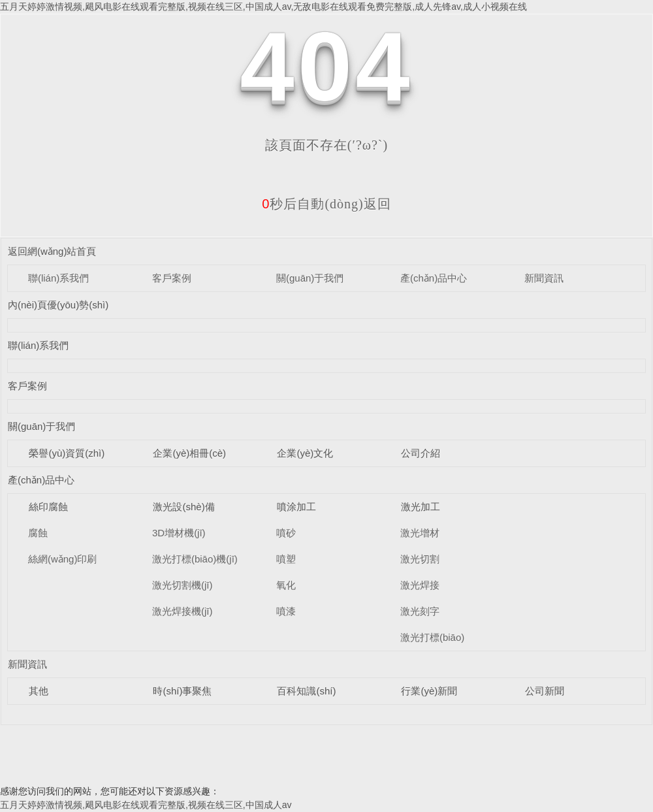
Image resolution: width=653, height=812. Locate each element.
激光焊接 (420, 585)
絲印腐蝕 (48, 507)
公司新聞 (545, 691)
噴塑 (286, 559)
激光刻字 (420, 611)
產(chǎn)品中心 (434, 278)
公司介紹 (421, 453)
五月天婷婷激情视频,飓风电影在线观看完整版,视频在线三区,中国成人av (146, 805)
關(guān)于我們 (310, 278)
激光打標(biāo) (432, 637)
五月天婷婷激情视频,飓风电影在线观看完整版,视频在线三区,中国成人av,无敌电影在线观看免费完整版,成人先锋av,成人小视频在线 (263, 7)
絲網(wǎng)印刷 (63, 559)
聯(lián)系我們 (58, 278)
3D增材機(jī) (179, 533)
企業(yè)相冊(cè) (189, 453)
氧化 (286, 585)
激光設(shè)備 (183, 507)
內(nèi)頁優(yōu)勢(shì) (58, 305)
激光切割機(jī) (183, 585)
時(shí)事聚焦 (182, 691)
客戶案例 (172, 278)
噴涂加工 (296, 507)
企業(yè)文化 (305, 453)
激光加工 (421, 507)
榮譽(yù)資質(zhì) (67, 453)
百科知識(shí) (306, 691)
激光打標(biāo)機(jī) (195, 559)
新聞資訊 (544, 278)
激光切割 (420, 559)
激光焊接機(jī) (183, 611)
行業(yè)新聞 (429, 691)
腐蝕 (38, 533)
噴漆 (286, 611)
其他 (39, 691)
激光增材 (420, 533)
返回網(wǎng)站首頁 (52, 251)
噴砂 (286, 533)
